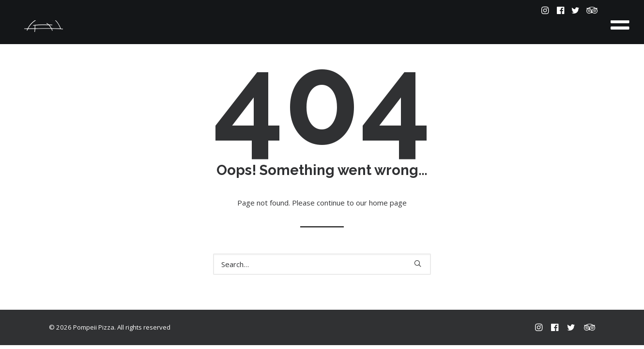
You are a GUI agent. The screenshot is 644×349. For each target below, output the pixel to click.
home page (388, 203)
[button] (546, 10)
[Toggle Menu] (620, 22)
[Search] (322, 264)
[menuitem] (546, 10)
